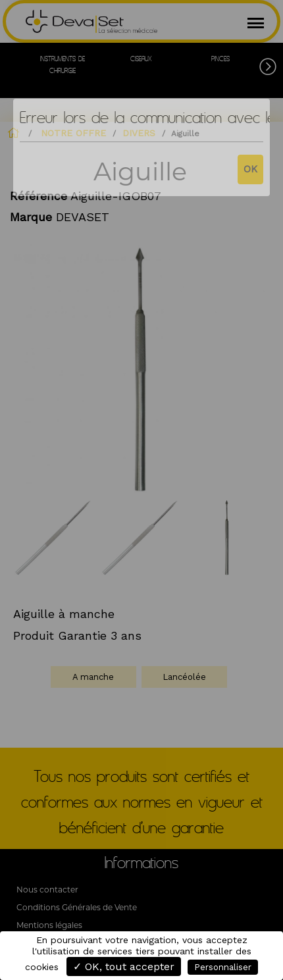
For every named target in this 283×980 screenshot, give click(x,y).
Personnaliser (223, 967)
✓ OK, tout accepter (124, 967)
